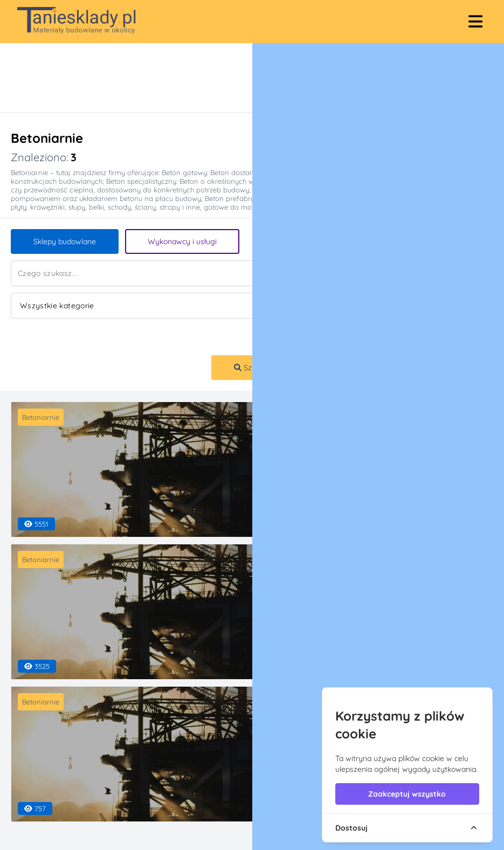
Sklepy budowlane (65, 241)
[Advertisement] (241, 78)
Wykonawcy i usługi (182, 241)
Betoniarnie (41, 417)
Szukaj (250, 368)
